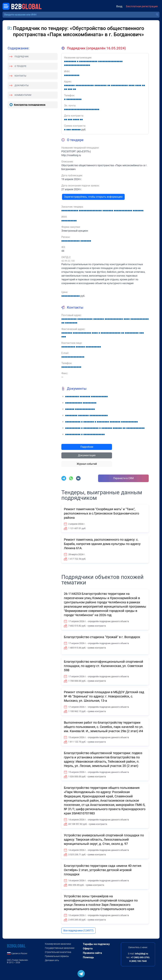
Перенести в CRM (123, 478)
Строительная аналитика (58, 952)
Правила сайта (92, 953)
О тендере (20, 66)
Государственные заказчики (60, 948)
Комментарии (23, 95)
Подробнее (87, 447)
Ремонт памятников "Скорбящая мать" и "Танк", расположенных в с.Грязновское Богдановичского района (101, 513)
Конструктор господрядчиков (30, 105)
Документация (87, 455)
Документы (22, 85)
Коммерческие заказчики (58, 944)
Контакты (20, 76)
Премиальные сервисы (57, 956)
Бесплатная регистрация (142, 6)
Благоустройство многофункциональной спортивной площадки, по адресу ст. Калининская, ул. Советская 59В (104, 666)
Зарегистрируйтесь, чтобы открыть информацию (93, 197)
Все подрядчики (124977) (78, 931)
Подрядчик (22, 57)
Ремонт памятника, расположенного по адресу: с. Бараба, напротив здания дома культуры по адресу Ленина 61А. (102, 544)
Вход (119, 6)
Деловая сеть (52, 960)
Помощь (88, 957)
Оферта (88, 948)
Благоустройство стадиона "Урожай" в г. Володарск (102, 637)
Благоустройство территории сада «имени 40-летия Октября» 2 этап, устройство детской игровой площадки (103, 870)
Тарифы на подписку (96, 944)
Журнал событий (87, 464)
